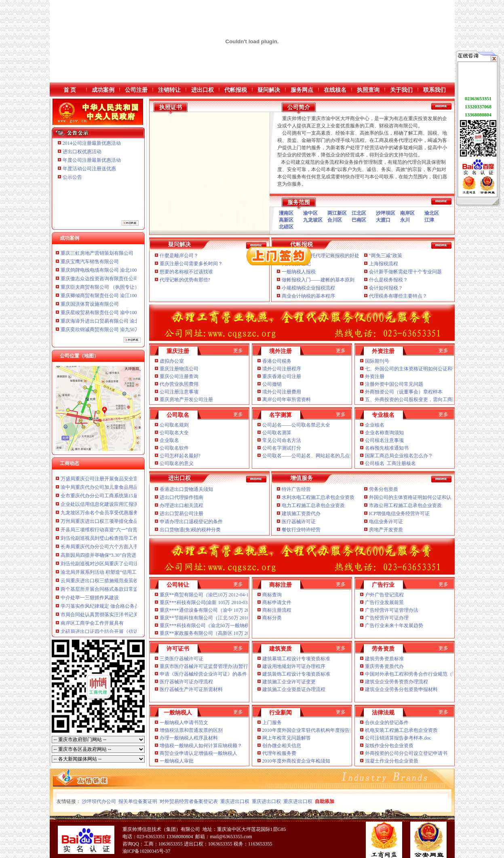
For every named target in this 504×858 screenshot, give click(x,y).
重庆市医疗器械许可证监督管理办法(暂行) (205, 666)
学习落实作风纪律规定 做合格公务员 (100, 610)
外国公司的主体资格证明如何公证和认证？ (415, 497)
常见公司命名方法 (282, 440)
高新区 (286, 220)
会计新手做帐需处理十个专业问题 (405, 272)
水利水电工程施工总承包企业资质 (318, 497)
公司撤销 (272, 384)
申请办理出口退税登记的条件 (192, 522)
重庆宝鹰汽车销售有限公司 (90, 265)
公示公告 (72, 177)
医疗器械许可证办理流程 (186, 682)
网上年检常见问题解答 (287, 738)
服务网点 (302, 90)
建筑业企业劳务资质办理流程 (396, 682)
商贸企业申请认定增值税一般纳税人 (198, 753)
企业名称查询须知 (384, 433)
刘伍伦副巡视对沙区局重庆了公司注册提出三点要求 (116, 567)
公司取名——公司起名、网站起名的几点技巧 (311, 456)
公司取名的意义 (177, 463)
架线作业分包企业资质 (389, 746)
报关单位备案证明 (138, 801)
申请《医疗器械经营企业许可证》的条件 (203, 674)
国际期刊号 (377, 361)
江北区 (359, 213)
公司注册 (136, 90)
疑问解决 (269, 90)
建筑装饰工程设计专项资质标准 (296, 674)
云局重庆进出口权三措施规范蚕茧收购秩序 (107, 584)
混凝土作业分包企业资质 (392, 761)
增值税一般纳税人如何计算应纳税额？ (201, 746)
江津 (429, 220)
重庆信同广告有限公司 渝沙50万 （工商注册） (110, 248)
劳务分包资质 (384, 489)
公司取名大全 (174, 433)
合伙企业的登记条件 (387, 723)
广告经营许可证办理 (387, 618)
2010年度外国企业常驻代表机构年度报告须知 (311, 730)
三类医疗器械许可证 (181, 659)
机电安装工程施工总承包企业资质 (401, 730)
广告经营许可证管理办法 (392, 610)
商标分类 (272, 618)
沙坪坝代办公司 (99, 801)
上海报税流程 (384, 264)
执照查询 (368, 90)
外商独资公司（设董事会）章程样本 (404, 392)
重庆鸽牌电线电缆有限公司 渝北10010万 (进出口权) (116, 274)
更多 (238, 351)
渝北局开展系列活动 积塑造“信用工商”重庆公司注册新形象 (124, 576)
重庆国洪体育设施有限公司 (90, 308)
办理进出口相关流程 (181, 505)
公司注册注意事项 (179, 392)
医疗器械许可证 (299, 522)
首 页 (70, 90)
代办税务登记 (296, 264)
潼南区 (286, 213)
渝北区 (432, 213)
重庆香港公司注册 (282, 376)
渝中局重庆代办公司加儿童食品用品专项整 (107, 491)
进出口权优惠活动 (82, 152)
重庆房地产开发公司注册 (186, 399)
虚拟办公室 (172, 361)
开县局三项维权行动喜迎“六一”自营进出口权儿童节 (116, 533)
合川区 (335, 220)
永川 (405, 220)
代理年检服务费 (279, 753)
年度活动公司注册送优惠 (89, 169)
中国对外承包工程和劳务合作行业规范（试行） (416, 674)
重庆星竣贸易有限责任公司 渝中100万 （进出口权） (116, 316)
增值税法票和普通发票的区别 (191, 730)
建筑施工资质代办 (301, 514)
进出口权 (202, 90)
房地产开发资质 (386, 530)
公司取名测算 (277, 433)
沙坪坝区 (386, 213)
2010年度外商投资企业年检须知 (297, 761)
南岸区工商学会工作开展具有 (92, 627)
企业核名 (375, 425)
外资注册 (375, 376)
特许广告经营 (296, 489)
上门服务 (272, 723)
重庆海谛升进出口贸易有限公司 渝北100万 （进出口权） (121, 325)
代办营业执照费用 (179, 384)
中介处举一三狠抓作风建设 (90, 601)
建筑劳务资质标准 (384, 659)
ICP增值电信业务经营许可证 (400, 514)
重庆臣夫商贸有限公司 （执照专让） (100, 291)
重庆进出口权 (235, 801)
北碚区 (286, 227)
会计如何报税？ (386, 288)
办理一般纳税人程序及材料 (189, 738)
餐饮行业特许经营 (301, 530)
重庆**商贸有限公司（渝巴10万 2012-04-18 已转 (211, 595)
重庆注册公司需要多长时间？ (191, 264)
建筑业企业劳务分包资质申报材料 (401, 689)
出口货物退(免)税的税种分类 (191, 530)
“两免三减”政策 (386, 256)
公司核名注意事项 (384, 440)
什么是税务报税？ (388, 280)
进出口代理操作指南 (181, 497)
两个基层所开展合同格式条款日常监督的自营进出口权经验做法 (129, 593)
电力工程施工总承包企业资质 (313, 505)
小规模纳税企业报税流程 (308, 288)
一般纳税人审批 (177, 761)
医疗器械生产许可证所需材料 (191, 689)
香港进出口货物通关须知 (186, 489)
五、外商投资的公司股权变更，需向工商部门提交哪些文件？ (430, 399)
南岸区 (407, 213)
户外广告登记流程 (384, 595)
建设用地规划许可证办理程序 (294, 666)
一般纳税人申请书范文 (184, 723)
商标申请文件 (277, 602)
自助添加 (325, 801)
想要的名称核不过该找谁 (186, 272)
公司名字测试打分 (282, 448)
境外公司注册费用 (282, 392)
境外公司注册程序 (282, 369)
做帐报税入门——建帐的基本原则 (318, 280)
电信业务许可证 (386, 522)
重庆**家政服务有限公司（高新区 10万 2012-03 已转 (216, 633)
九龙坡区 (313, 220)
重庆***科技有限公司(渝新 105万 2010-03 (204, 602)
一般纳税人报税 (299, 272)
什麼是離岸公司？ (179, 256)
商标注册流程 (277, 610)
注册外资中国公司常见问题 (394, 384)
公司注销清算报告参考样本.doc (399, 738)
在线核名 (335, 90)
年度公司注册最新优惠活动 (92, 160)
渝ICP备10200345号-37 (147, 851)
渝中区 (310, 213)
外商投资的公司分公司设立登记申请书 (406, 753)
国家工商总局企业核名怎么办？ (399, 456)
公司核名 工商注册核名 (390, 463)
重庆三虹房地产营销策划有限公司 (98, 257)
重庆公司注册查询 (179, 376)
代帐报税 (236, 90)
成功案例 (103, 90)
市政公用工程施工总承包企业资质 (405, 505)
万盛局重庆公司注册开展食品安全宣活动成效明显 (114, 482)
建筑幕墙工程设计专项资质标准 (296, 659)
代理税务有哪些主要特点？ (398, 296)
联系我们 (434, 90)
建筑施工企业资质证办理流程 (294, 689)
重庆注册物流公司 (179, 369)
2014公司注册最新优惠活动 (92, 143)
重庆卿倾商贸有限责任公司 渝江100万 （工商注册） (116, 299)
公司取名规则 (174, 425)
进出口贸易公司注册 (181, 514)
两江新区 (337, 213)
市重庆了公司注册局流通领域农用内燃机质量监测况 (116, 474)
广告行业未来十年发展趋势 (394, 626)
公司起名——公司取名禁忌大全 (296, 425)
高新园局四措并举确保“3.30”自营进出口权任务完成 (116, 559)
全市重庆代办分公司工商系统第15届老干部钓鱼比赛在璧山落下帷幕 (133, 499)
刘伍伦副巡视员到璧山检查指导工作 (99, 542)
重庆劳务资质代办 (384, 666)
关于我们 (401, 90)
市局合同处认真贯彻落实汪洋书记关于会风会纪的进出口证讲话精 (131, 618)
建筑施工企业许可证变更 (289, 682)
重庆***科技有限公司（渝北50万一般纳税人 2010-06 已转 (222, 626)
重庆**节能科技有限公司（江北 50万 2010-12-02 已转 (217, 618)
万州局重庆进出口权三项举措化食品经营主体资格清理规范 (124, 525)
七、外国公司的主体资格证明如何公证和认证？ (416, 369)
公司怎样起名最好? (180, 456)
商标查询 (272, 595)
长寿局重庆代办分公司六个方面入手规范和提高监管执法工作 (126, 550)
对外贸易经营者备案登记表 (189, 801)
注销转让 (169, 90)
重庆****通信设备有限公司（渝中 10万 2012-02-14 (213, 610)
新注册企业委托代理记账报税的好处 (321, 256)
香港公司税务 (277, 361)
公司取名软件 (174, 448)
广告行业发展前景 (384, 602)
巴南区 (359, 220)
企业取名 (169, 440)
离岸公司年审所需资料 (287, 399)
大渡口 (383, 220)
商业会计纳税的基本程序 (308, 296)
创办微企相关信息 (282, 746)
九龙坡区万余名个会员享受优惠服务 (99, 516)
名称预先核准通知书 (387, 448)
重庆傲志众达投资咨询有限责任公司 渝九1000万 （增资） (122, 282)
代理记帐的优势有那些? (185, 280)
